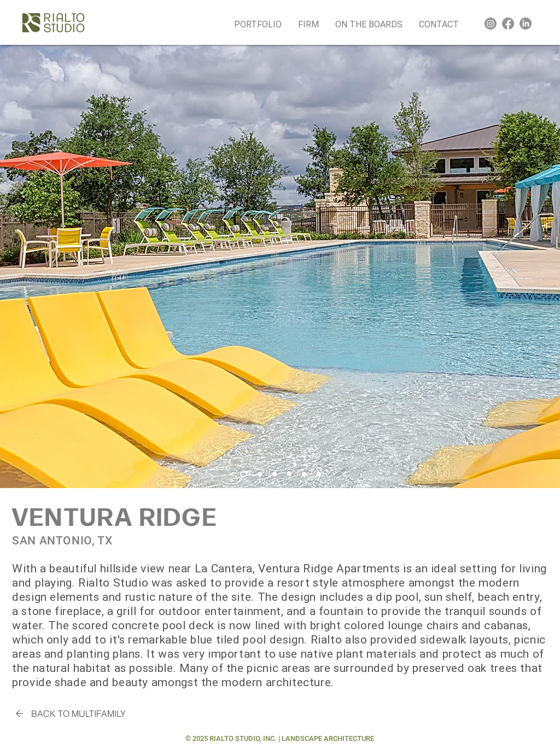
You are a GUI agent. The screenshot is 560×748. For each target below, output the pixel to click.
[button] (308, 24)
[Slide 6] (319, 474)
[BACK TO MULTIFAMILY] (69, 713)
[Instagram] (491, 24)
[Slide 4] (289, 474)
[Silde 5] (304, 474)
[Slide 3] (275, 474)
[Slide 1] (244, 474)
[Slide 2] (260, 474)
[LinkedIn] (526, 24)
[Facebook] (508, 24)
